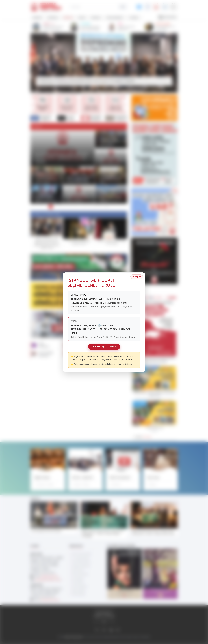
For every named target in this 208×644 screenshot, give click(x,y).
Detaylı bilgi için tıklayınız (104, 347)
